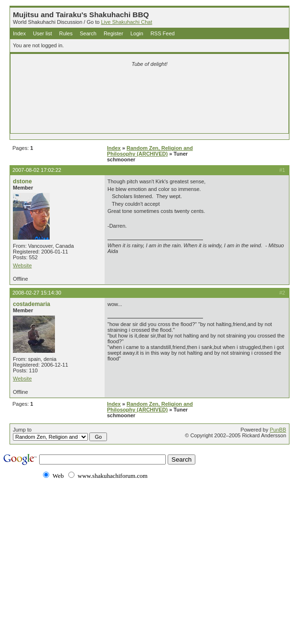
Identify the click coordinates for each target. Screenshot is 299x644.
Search (88, 33)
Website (22, 265)
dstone (22, 181)
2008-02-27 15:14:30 (37, 293)
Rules (66, 33)
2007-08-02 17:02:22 (37, 170)
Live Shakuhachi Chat (126, 22)
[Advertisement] (149, 87)
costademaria (32, 304)
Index (19, 33)
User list (43, 33)
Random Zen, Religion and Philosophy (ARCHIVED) (150, 151)
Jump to (60, 434)
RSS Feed (163, 33)
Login (137, 33)
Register (113, 33)
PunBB (278, 430)
